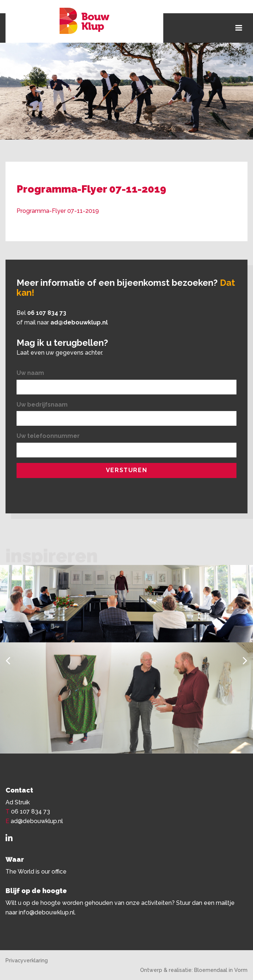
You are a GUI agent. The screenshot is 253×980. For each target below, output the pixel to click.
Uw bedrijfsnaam (42, 405)
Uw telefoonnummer (48, 436)
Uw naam (30, 373)
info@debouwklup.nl (47, 912)
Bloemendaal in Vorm (221, 970)
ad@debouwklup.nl (79, 322)
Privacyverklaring (27, 960)
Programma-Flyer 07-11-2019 (58, 211)
